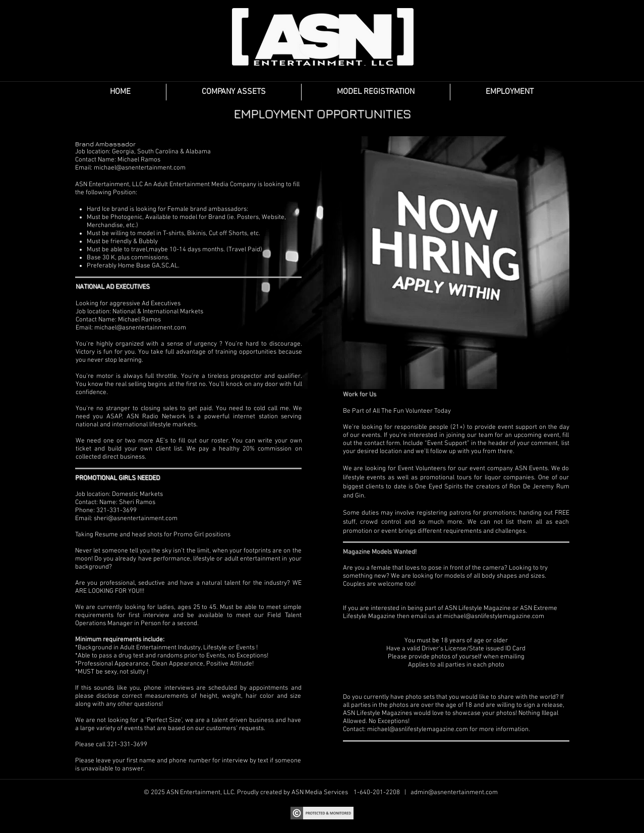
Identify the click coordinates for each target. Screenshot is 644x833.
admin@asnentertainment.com (454, 793)
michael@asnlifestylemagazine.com (494, 617)
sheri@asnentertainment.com (136, 519)
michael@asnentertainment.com (140, 168)
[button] (234, 92)
